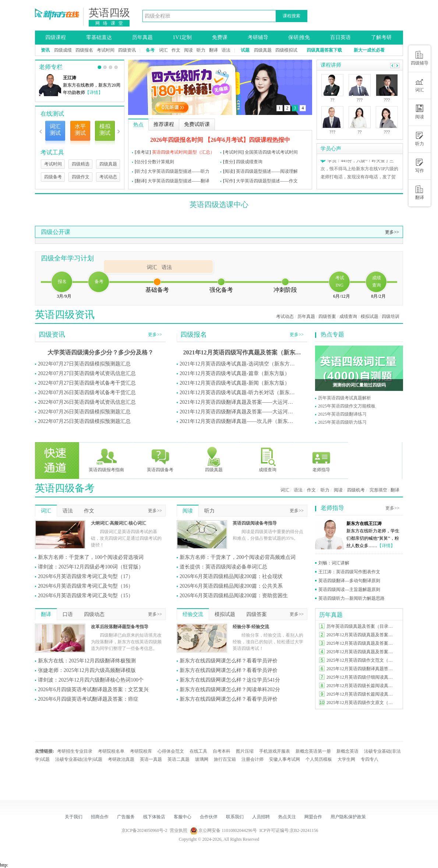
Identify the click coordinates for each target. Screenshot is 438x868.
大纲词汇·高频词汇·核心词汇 (119, 523)
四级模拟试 (286, 50)
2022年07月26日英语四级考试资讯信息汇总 (87, 402)
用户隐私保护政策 (348, 817)
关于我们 (74, 817)
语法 (226, 50)
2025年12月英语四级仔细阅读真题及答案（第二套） (361, 677)
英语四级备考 (160, 459)
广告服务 (126, 817)
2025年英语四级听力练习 (342, 422)
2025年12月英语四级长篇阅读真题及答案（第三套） (361, 686)
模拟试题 (370, 316)
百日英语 (340, 37)
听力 (201, 50)
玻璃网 (202, 759)
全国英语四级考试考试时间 (271, 152)
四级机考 (356, 490)
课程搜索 (292, 16)
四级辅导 (420, 58)
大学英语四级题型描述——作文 (267, 181)
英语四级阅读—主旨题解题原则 (349, 589)
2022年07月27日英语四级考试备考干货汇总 (87, 383)
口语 (68, 614)
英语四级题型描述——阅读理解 (267, 171)
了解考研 (381, 37)
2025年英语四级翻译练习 (342, 414)
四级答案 (327, 316)
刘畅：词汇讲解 (334, 563)
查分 (229, 162)
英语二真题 (179, 759)
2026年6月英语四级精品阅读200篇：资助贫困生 (234, 596)
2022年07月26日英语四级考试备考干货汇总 (87, 393)
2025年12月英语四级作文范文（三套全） (361, 660)
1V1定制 (182, 37)
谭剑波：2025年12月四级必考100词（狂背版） (91, 567)
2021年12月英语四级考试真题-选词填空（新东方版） (239, 364)
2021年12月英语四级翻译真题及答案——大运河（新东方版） (239, 402)
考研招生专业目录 (75, 751)
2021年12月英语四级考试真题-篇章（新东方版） (235, 373)
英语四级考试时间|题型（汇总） (183, 152)
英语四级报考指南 (106, 459)
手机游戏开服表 (275, 751)
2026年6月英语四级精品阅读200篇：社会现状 (231, 576)
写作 (229, 181)
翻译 (213, 50)
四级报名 (84, 50)
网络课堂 (111, 23)
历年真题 (142, 37)
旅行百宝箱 (225, 759)
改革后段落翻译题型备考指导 (120, 627)
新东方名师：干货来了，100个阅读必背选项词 (91, 557)
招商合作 (100, 817)
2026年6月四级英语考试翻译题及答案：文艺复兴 (93, 689)
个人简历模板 (319, 759)
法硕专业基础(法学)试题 (79, 759)
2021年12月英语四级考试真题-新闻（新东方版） (235, 383)
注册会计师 (252, 759)
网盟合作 (313, 817)
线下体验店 (154, 817)
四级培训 (391, 316)
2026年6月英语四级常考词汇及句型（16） (86, 586)
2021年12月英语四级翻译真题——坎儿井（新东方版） (239, 421)
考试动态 (108, 177)
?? (333, 100)
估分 (141, 162)
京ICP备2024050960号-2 (144, 830)
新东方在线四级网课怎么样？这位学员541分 (230, 680)
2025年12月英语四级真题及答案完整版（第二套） (361, 643)
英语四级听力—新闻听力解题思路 (352, 598)
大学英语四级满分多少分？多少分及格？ (100, 352)
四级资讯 (127, 50)
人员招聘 (261, 817)
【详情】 (94, 92)
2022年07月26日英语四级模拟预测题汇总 (84, 412)
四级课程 (56, 37)
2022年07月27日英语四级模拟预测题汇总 (84, 364)
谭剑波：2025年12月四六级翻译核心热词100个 (91, 680)
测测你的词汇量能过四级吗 (359, 385)
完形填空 (378, 490)
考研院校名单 (111, 751)
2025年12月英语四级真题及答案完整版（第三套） (361, 652)
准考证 (143, 152)
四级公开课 (56, 232)
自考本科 (222, 751)
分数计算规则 (161, 162)
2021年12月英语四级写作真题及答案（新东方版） (242, 352)
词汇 (163, 50)
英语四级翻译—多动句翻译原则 (349, 581)
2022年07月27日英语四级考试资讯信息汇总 (87, 373)
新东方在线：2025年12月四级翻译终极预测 (87, 661)
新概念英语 (347, 751)
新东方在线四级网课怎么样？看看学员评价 (229, 661)
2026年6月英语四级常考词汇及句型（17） (86, 576)
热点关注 (287, 817)
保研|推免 (299, 37)
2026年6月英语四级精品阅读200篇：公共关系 (231, 586)
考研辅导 (258, 37)
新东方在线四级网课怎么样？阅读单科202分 (230, 689)
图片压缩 (245, 751)
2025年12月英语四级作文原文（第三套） (361, 703)
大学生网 (346, 759)
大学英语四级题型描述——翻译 (179, 181)
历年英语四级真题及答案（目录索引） (361, 626)
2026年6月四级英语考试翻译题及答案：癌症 (88, 699)
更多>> (392, 232)
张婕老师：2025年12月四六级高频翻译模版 (87, 670)
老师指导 (321, 459)
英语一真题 (151, 759)
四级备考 (53, 177)
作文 (176, 50)
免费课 (220, 37)
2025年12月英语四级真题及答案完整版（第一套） (361, 635)
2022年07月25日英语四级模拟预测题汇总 (84, 421)
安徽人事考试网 (285, 759)
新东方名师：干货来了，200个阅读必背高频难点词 (238, 557)
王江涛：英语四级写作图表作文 (349, 572)
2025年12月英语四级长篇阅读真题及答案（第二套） (361, 694)
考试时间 (106, 50)
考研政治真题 (121, 759)
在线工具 (198, 751)
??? (332, 132)
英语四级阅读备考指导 (255, 523)
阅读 (188, 50)
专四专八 (370, 759)
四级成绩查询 (249, 162)
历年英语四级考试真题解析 (345, 398)
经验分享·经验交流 (251, 627)
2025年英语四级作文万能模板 (347, 406)
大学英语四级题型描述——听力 (179, 171)
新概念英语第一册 (313, 751)
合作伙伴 (209, 817)
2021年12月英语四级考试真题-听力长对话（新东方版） (239, 393)
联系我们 (235, 817)
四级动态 (94, 614)
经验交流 (193, 614)
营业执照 (179, 830)
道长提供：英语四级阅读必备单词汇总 (223, 567)
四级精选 (81, 164)
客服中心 (183, 817)
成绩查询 (348, 316)
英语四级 (109, 13)
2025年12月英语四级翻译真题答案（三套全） (361, 669)
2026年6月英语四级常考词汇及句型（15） (86, 596)
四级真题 (263, 50)
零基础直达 (99, 37)
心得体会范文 (171, 751)
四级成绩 (63, 50)
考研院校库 (141, 751)
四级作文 (81, 177)
